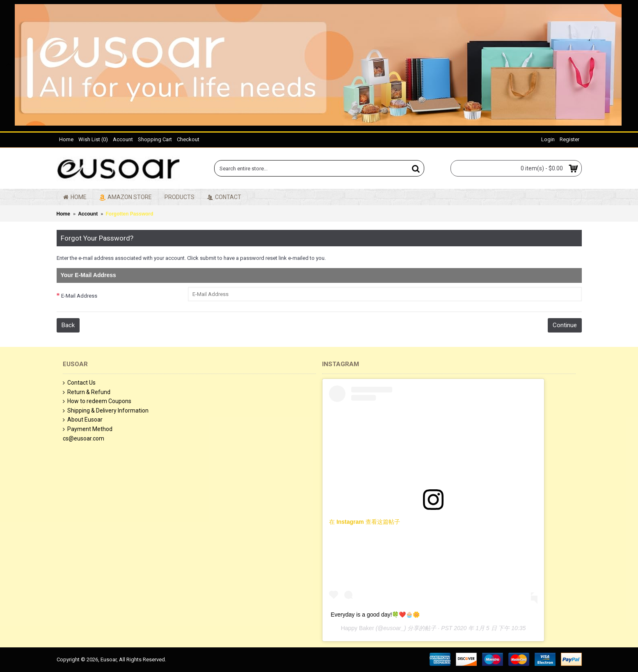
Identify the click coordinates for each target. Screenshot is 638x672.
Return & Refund (87, 392)
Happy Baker (358, 628)
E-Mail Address (79, 296)
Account (88, 214)
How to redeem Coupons (97, 401)
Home (63, 214)
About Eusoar (83, 420)
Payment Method (88, 429)
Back (68, 325)
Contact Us (79, 383)
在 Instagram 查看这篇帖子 (365, 522)
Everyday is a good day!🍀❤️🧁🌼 (375, 615)
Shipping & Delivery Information (106, 411)
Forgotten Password (130, 214)
